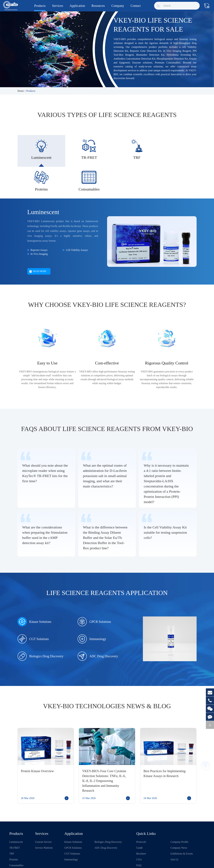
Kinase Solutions (35, 594)
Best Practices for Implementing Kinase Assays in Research (165, 745)
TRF (12, 826)
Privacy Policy (132, 862)
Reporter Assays (39, 222)
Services (58, 8)
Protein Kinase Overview (37, 743)
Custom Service (43, 814)
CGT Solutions (33, 611)
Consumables (16, 837)
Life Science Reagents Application (107, 565)
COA (139, 831)
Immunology (92, 611)
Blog (139, 843)
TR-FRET (15, 820)
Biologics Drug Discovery (41, 628)
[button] (206, 738)
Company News (179, 820)
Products (40, 8)
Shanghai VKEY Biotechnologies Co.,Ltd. (41, 862)
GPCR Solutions (94, 594)
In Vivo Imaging (39, 226)
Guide (140, 820)
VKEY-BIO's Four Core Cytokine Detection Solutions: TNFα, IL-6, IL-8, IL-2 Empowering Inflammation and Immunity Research (104, 753)
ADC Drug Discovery (98, 628)
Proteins (14, 831)
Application (77, 8)
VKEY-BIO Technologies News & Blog (107, 678)
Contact (136, 8)
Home (21, 91)
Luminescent (43, 184)
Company (118, 8)
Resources (98, 8)
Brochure (141, 826)
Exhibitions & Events (182, 826)
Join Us (174, 831)
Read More (38, 243)
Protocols (141, 814)
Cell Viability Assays (77, 222)
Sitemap (118, 862)
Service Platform (44, 820)
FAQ (139, 837)
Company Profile (179, 814)
